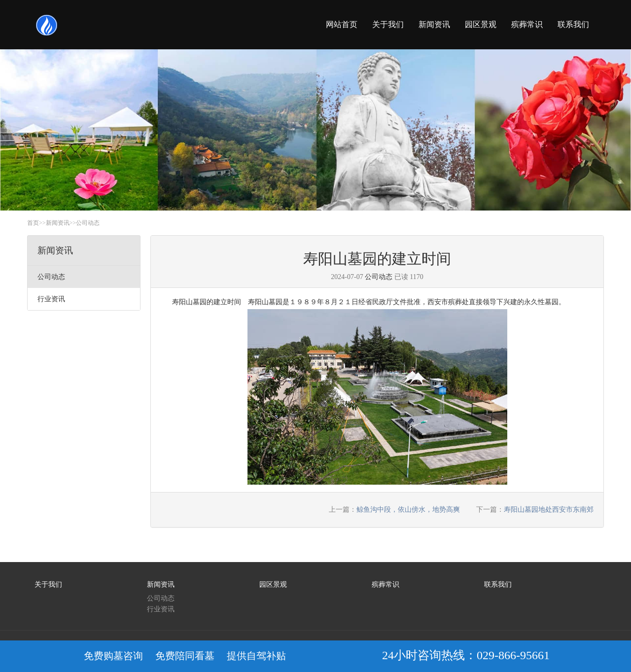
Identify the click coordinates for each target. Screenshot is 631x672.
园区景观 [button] (481, 24)
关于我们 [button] (388, 24)
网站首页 (342, 24)
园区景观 (273, 584)
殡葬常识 (386, 584)
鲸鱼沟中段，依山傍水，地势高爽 (408, 510)
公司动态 (88, 223)
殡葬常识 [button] (527, 24)
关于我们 (48, 584)
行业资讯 (161, 609)
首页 (33, 223)
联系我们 (498, 584)
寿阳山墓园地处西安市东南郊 (549, 510)
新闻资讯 (58, 223)
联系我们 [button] (573, 24)
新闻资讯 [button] (434, 24)
